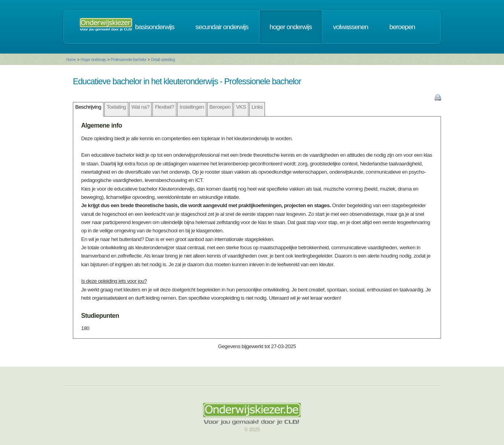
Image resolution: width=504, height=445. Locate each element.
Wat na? (141, 107)
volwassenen (351, 27)
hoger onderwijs (291, 27)
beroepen (402, 27)
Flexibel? (164, 107)
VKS (241, 107)
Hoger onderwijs (93, 60)
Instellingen (192, 107)
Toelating (116, 107)
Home (71, 60)
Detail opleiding (163, 60)
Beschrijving (88, 107)
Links (257, 107)
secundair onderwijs (222, 27)
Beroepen (220, 107)
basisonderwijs (155, 27)
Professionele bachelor (129, 60)
